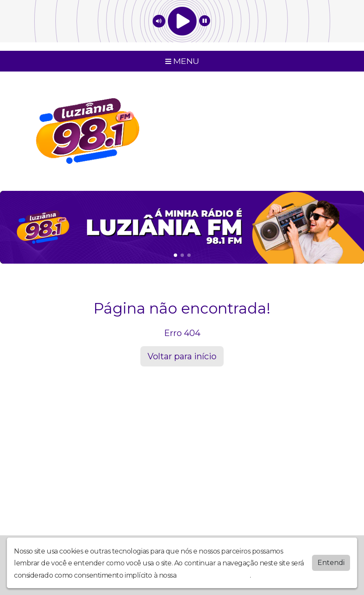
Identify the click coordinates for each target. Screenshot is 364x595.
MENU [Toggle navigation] (182, 61)
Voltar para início (182, 356)
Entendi (331, 561)
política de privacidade (214, 574)
